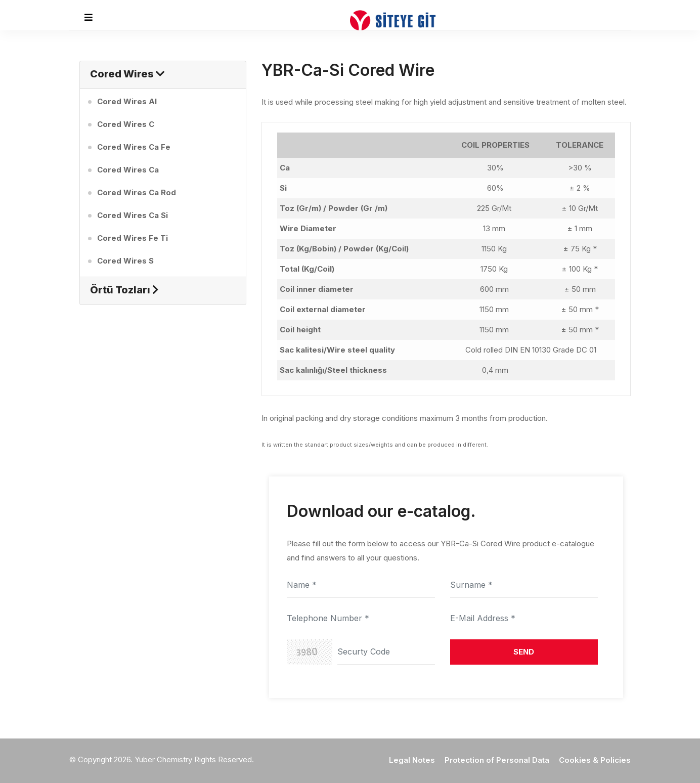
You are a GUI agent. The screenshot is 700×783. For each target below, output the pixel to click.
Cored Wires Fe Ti (133, 238)
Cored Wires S (125, 261)
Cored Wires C (126, 124)
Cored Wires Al (127, 101)
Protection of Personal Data (497, 760)
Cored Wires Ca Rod (137, 192)
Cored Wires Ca (128, 170)
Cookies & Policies (595, 760)
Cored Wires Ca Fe (134, 147)
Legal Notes (412, 760)
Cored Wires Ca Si (133, 215)
